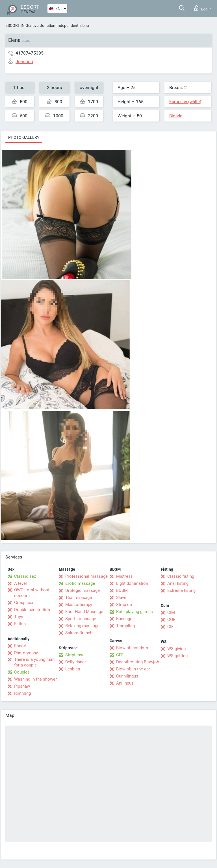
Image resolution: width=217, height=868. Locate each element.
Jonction (48, 25)
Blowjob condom (132, 648)
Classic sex (25, 576)
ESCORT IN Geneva (22, 25)
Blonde (176, 116)
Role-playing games (134, 612)
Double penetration (32, 610)
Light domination (132, 583)
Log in (203, 8)
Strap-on (124, 605)
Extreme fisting (181, 590)
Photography (26, 653)
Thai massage (79, 598)
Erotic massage (80, 583)
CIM (171, 612)
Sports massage (81, 619)
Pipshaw (22, 686)
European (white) (185, 102)
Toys (19, 617)
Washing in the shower (35, 679)
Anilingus (125, 683)
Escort (20, 646)
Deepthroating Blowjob (138, 662)
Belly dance (76, 662)
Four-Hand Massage (84, 612)
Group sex (24, 603)
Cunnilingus (127, 676)
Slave (121, 598)
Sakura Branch (79, 633)
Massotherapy (79, 605)
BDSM (122, 590)
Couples (22, 672)
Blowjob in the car (133, 669)
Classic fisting (181, 576)
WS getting (177, 656)
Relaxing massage (82, 626)
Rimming (22, 693)
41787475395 (30, 53)
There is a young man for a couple (34, 662)
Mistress (124, 576)
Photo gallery (24, 137)
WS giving (176, 649)
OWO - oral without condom (32, 593)
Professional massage (86, 576)
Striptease (75, 655)
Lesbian (73, 669)
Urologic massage (83, 590)
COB (171, 620)
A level (20, 583)
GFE (120, 655)
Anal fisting (178, 583)
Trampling (125, 626)
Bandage (124, 619)
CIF (170, 627)
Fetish (20, 624)
